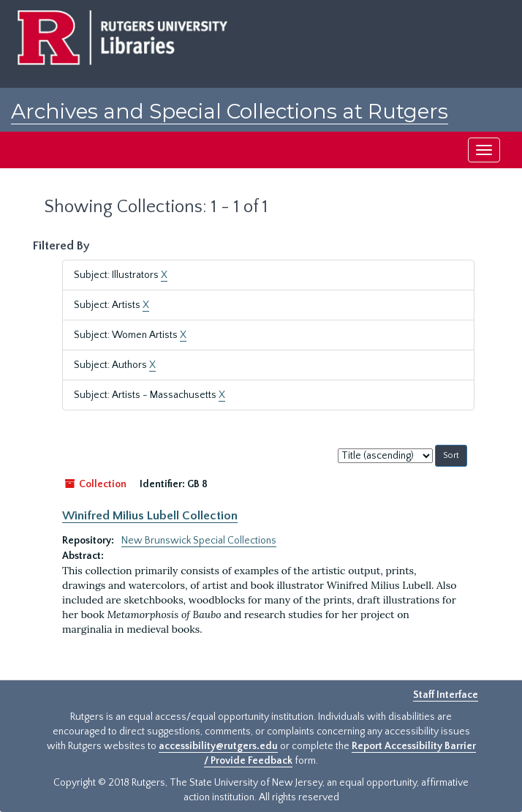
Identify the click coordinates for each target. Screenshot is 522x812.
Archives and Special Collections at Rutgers (230, 111)
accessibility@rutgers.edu (218, 746)
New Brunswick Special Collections (199, 541)
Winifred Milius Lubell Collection (150, 516)
